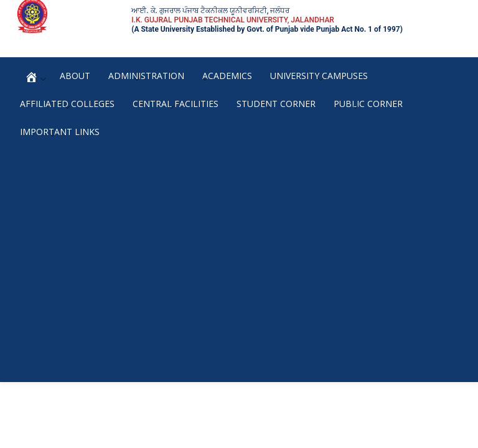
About (75, 76)
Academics (227, 76)
